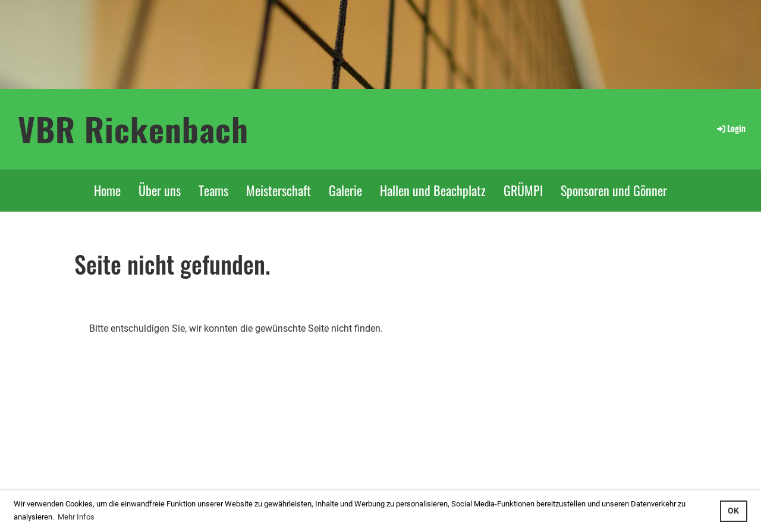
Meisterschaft (279, 190)
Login (730, 128)
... (208, 460)
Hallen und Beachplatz (433, 190)
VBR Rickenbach (133, 129)
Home (107, 190)
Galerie (345, 190)
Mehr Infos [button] (76, 517)
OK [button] (733, 511)
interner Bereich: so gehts (150, 460)
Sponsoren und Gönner (614, 190)
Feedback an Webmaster (600, 460)
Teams (213, 190)
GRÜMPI (523, 190)
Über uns (160, 190)
